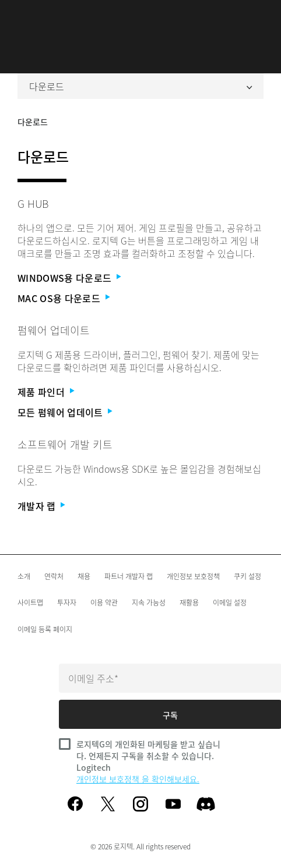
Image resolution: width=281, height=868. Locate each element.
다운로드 (140, 86)
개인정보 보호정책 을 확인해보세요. (138, 779)
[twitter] (108, 804)
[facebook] (75, 804)
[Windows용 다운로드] (137, 278)
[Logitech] (140, 15)
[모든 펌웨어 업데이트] (137, 412)
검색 (258, 15)
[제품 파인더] (137, 392)
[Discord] (206, 804)
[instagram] (140, 804)
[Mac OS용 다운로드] (137, 298)
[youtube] (173, 804)
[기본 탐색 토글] (23, 14)
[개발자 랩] (137, 506)
